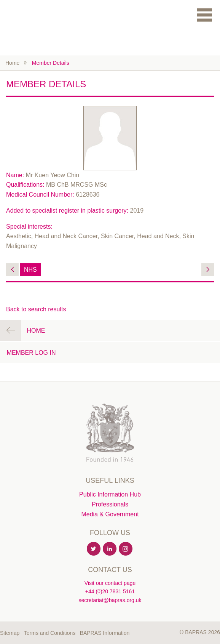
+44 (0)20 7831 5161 (110, 591)
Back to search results (36, 309)
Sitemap (10, 633)
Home (12, 63)
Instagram (126, 549)
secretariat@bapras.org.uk (110, 600)
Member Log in (31, 353)
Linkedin (110, 549)
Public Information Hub (110, 494)
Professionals (110, 504)
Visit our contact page (110, 583)
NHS (30, 270)
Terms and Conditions (50, 633)
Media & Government (110, 514)
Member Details (51, 63)
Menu (204, 15)
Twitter (94, 549)
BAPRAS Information (105, 633)
